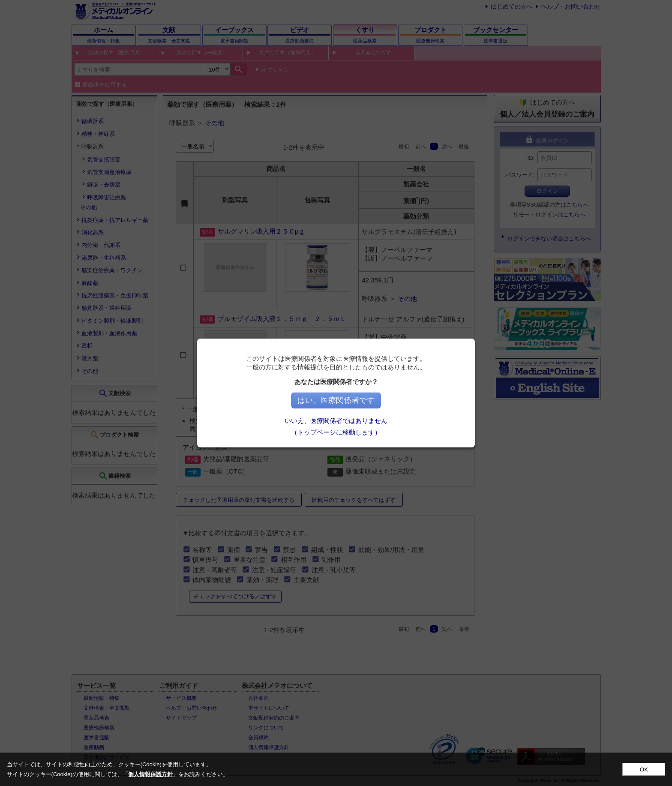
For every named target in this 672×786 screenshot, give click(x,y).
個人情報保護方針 (150, 774)
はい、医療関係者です (336, 400)
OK (644, 769)
